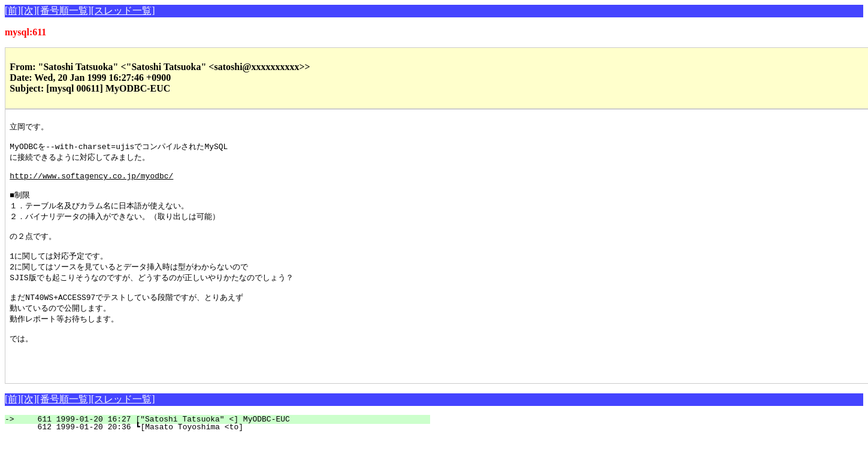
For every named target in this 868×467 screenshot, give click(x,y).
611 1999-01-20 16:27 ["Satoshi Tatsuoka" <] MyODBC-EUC (224, 447)
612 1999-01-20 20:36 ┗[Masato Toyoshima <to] (222, 455)
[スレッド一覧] (123, 10)
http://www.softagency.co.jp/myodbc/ (91, 183)
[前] (13, 10)
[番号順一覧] (64, 10)
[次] (29, 10)
